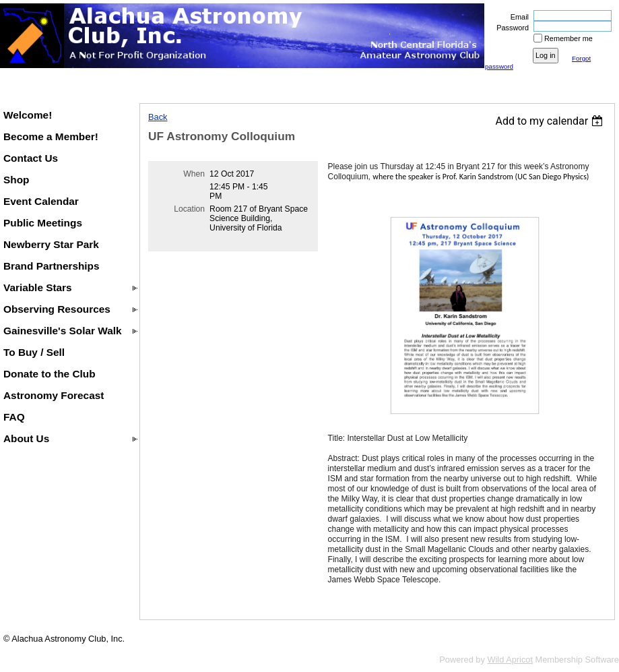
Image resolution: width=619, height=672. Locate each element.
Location (189, 209)
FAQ (14, 417)
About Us (26, 438)
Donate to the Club (50, 374)
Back (158, 117)
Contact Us (31, 158)
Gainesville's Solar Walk (63, 331)
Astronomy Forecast (54, 395)
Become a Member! (51, 136)
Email (517, 17)
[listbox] (551, 121)
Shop (16, 180)
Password (510, 28)
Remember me (568, 38)
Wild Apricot (510, 660)
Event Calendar (41, 201)
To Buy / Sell (34, 352)
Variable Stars (38, 287)
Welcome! (28, 115)
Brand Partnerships (52, 266)
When (194, 174)
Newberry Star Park (51, 244)
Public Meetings (43, 223)
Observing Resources (57, 309)
